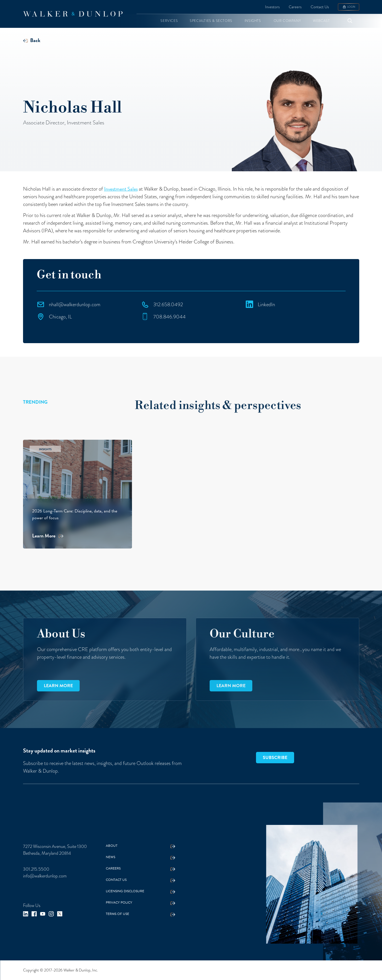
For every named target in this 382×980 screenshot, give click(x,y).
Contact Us (320, 7)
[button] (169, 21)
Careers (295, 7)
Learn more (58, 686)
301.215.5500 (36, 869)
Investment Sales (121, 189)
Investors (272, 7)
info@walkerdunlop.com (45, 876)
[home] (73, 14)
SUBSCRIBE (275, 758)
